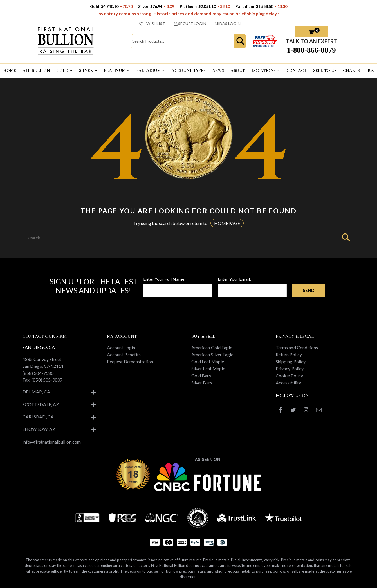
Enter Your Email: (234, 279)
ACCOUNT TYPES (188, 70)
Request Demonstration (130, 361)
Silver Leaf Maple (208, 368)
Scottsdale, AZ (41, 404)
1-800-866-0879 (311, 50)
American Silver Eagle (212, 354)
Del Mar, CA (36, 392)
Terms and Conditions (297, 347)
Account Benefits (124, 354)
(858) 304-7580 (38, 373)
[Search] (182, 238)
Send (309, 290)
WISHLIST (152, 24)
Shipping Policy (291, 361)
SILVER (86, 70)
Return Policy (289, 354)
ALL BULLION (36, 70)
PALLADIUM (148, 70)
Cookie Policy (289, 376)
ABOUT (238, 70)
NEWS (218, 70)
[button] (240, 41)
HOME (9, 70)
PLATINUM (115, 70)
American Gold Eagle (212, 347)
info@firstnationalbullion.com (52, 442)
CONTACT (297, 70)
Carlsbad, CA (38, 417)
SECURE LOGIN (190, 24)
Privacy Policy (290, 368)
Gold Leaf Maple (208, 361)
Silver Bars (202, 383)
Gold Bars (201, 376)
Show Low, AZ (39, 429)
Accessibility (288, 383)
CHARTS (351, 70)
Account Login (121, 347)
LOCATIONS (264, 70)
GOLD (62, 70)
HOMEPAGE (227, 223)
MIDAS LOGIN (228, 24)
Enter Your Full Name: (164, 279)
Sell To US (325, 70)
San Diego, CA (39, 347)
